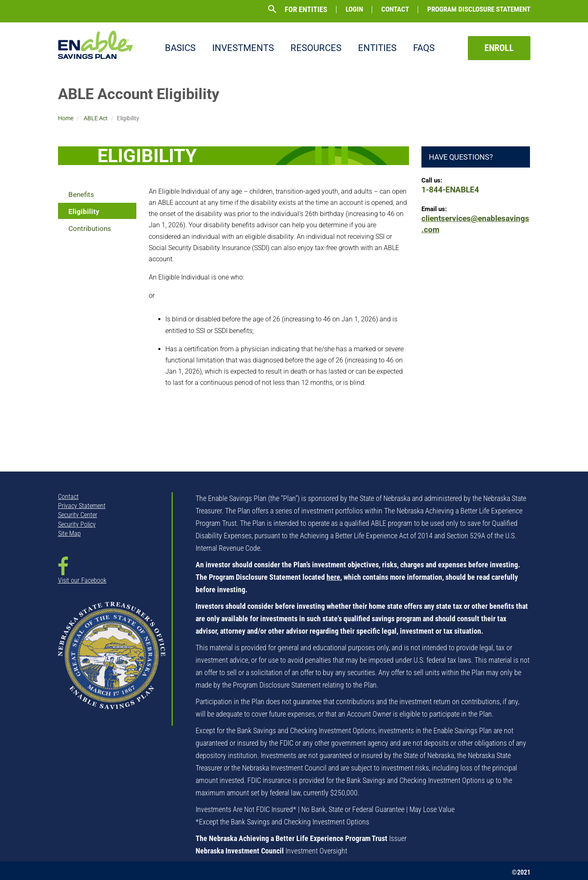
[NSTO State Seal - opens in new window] (112, 661)
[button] (272, 9)
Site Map (69, 534)
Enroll (499, 48)
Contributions (90, 229)
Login (354, 9)
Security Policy (77, 524)
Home (66, 118)
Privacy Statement (82, 506)
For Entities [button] (306, 10)
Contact (395, 9)
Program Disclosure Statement (479, 9)
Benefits (81, 194)
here (333, 577)
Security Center (78, 515)
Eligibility (84, 211)
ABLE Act (96, 118)
